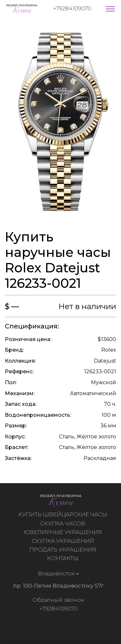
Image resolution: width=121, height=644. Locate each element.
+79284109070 (72, 8)
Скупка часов (63, 523)
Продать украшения (63, 550)
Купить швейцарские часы (63, 514)
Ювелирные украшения (64, 532)
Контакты (63, 558)
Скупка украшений (64, 541)
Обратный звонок (57, 600)
